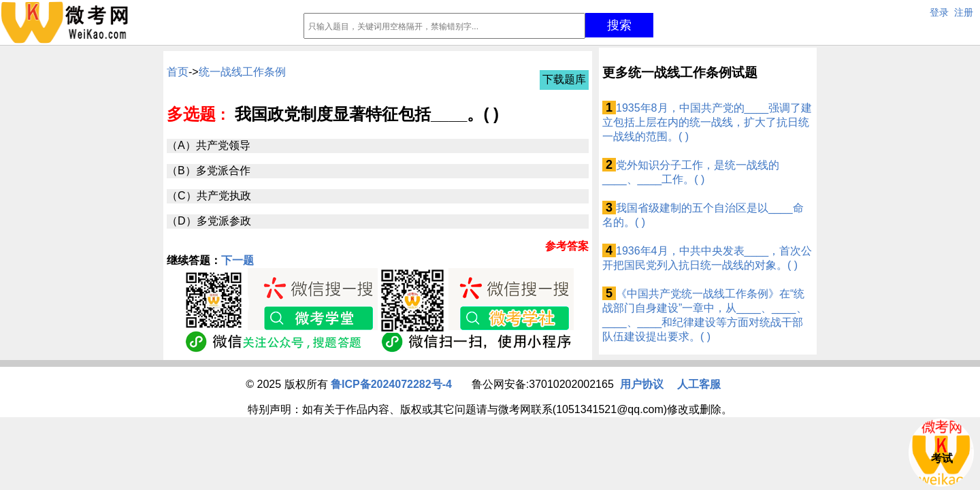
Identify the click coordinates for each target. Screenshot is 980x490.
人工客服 (699, 384)
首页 (178, 72)
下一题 (238, 260)
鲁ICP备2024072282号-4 (391, 384)
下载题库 (564, 79)
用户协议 (642, 384)
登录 (939, 12)
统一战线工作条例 (242, 72)
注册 (964, 12)
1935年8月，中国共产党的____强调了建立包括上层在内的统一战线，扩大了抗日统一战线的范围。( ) (707, 122)
